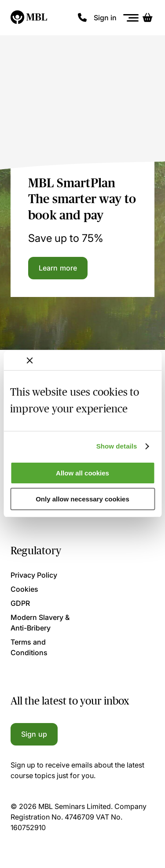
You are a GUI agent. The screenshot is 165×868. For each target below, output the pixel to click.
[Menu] (131, 18)
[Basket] (147, 18)
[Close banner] (29, 360)
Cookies (24, 589)
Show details (117, 446)
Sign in (105, 18)
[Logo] (29, 18)
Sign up (34, 734)
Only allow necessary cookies (82, 499)
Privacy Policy (34, 575)
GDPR (20, 603)
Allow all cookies (82, 473)
